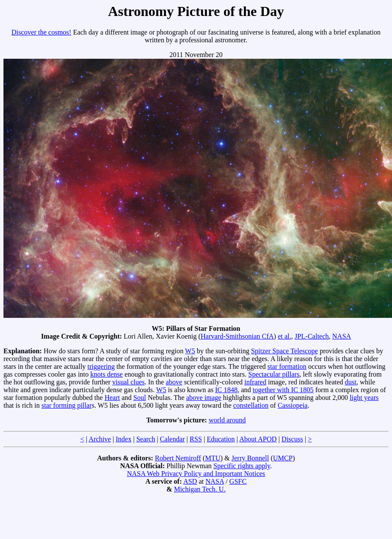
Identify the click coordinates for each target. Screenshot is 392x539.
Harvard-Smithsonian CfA (237, 336)
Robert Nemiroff (178, 458)
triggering (101, 366)
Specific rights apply (242, 466)
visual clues (128, 382)
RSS (196, 439)
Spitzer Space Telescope (284, 351)
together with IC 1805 (283, 390)
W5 (190, 351)
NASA (342, 336)
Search (146, 439)
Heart (112, 398)
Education (221, 439)
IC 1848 (226, 390)
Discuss (292, 439)
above (174, 382)
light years (364, 398)
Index (123, 439)
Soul (140, 398)
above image (204, 398)
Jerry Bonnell (250, 458)
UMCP (283, 458)
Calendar (172, 439)
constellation (251, 405)
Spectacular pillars (274, 374)
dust (351, 382)
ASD (190, 481)
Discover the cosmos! (42, 32)
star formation (287, 366)
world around (227, 420)
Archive (100, 439)
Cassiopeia (292, 405)
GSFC (238, 481)
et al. (284, 336)
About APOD (258, 439)
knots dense (106, 374)
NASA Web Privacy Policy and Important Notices (196, 474)
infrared (255, 382)
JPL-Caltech (311, 336)
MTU (213, 458)
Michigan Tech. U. (200, 489)
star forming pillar (66, 405)
